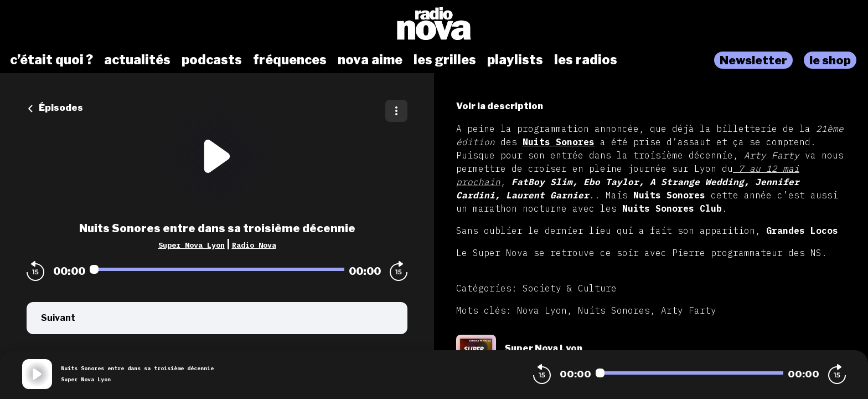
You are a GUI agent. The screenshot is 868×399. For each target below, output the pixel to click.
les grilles (445, 60)
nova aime (370, 60)
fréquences (290, 60)
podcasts (212, 60)
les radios (586, 60)
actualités (137, 60)
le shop (830, 60)
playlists (515, 60)
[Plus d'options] (396, 111)
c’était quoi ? (51, 60)
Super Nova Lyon (192, 245)
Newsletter (753, 60)
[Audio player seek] (217, 269)
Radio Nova (254, 245)
